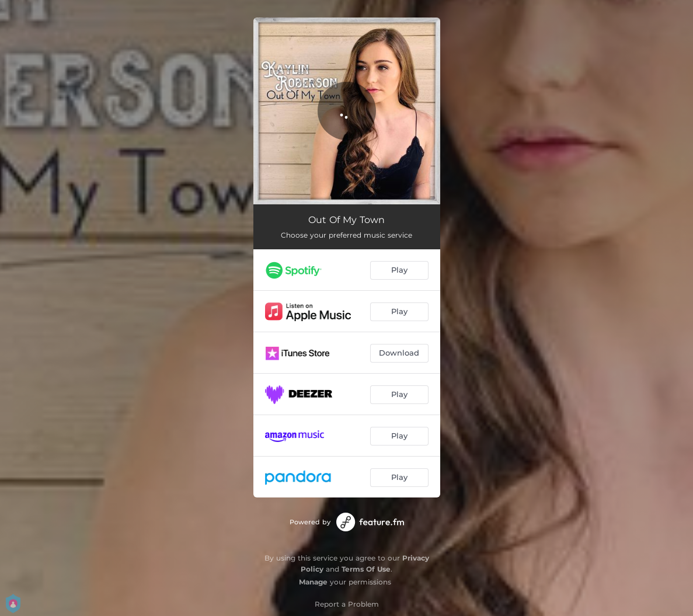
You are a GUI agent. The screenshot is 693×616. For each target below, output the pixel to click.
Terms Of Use (366, 569)
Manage (313, 582)
